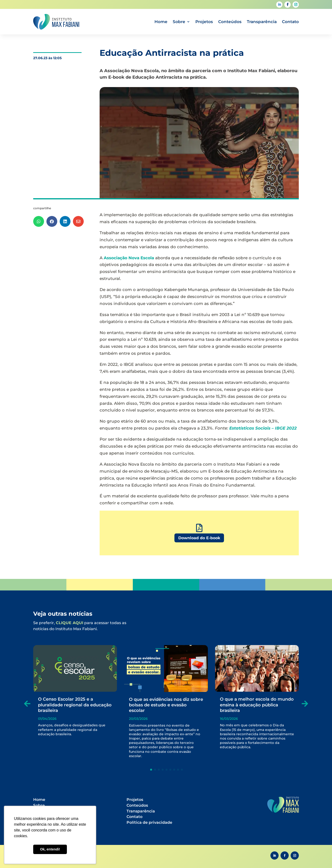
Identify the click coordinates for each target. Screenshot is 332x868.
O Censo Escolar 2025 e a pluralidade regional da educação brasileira (75, 705)
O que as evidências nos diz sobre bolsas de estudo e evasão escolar (166, 705)
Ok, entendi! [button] (50, 849)
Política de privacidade (149, 822)
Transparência (262, 22)
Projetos (204, 22)
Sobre (179, 22)
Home (161, 22)
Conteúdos (230, 22)
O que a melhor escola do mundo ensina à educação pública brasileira (257, 705)
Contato (290, 22)
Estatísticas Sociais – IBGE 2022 (263, 428)
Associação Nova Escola (129, 258)
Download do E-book (199, 538)
